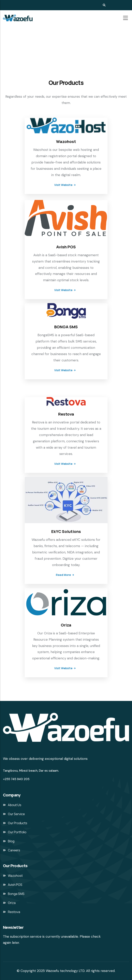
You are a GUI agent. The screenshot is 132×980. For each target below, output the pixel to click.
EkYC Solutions (66, 531)
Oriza (66, 625)
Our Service (16, 814)
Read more (63, 575)
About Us (15, 805)
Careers (14, 850)
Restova (66, 414)
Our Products (18, 823)
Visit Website (63, 185)
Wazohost (66, 142)
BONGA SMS (66, 327)
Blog (11, 841)
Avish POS (66, 247)
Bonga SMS (16, 894)
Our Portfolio (17, 832)
